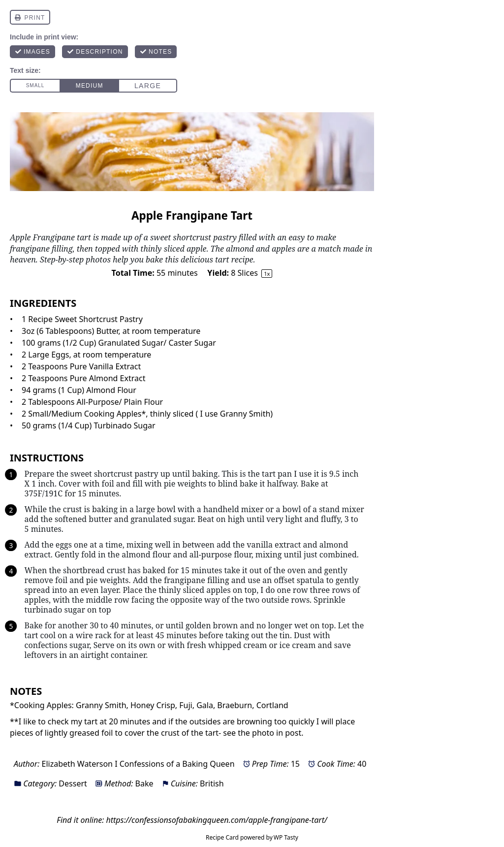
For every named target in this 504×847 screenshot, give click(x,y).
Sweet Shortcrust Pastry (99, 319)
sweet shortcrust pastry (113, 474)
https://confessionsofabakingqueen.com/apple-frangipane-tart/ (216, 820)
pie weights (185, 484)
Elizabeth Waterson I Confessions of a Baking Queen (138, 764)
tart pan (277, 474)
